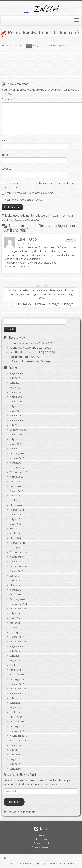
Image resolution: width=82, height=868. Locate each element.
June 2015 (15, 580)
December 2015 (18, 552)
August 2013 (16, 646)
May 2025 (15, 387)
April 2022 (15, 416)
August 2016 (17, 515)
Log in (42, 835)
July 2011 (15, 750)
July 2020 (15, 439)
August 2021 (16, 420)
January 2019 (17, 467)
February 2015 (17, 599)
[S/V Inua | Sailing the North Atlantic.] (41, 8)
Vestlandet (17, 357)
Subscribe (14, 802)
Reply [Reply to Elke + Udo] (70, 239)
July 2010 (15, 764)
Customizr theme (66, 864)
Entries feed (42, 839)
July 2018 (15, 482)
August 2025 (17, 373)
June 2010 (15, 769)
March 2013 (16, 670)
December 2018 (18, 472)
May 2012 (15, 708)
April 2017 (15, 500)
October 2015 (17, 562)
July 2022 (15, 406)
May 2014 (15, 623)
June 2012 (15, 703)
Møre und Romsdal (23, 361)
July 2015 (15, 576)
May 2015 (15, 585)
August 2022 (17, 402)
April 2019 (15, 463)
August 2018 (17, 477)
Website (6, 169)
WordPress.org (42, 847)
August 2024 (17, 392)
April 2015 (15, 590)
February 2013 (17, 675)
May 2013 (15, 660)
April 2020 (15, 449)
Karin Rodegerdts (57, 46)
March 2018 (16, 486)
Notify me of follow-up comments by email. (30, 193)
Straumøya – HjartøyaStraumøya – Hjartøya (47, 304)
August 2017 (16, 491)
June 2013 (15, 656)
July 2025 (15, 378)
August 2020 (17, 435)
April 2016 (15, 533)
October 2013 (17, 637)
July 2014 (15, 613)
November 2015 (18, 557)
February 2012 (17, 722)
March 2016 (16, 538)
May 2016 (15, 529)
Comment (8, 100)
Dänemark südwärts (24, 348)
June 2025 (15, 383)
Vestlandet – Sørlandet (25, 352)
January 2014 (17, 632)
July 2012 (15, 698)
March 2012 (16, 717)
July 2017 (15, 496)
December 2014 (18, 604)
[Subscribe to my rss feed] (6, 858)
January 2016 (17, 547)
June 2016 (15, 524)
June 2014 (15, 618)
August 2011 (16, 745)
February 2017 (17, 510)
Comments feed (42, 843)
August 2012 (16, 693)
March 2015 (16, 595)
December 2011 (18, 731)
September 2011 (18, 740)
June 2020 (15, 444)
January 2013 (17, 679)
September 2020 (19, 430)
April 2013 (15, 665)
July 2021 (15, 425)
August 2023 (17, 397)
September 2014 (19, 609)
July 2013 (15, 651)
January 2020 (17, 458)
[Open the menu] (76, 20)
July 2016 (15, 519)
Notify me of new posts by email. (24, 200)
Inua (29, 46)
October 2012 (17, 684)
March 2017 (16, 505)
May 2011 (15, 759)
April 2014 (15, 628)
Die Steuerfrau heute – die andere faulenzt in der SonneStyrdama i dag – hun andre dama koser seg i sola (41, 294)
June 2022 (15, 411)
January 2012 (17, 726)
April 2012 (15, 712)
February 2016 (18, 543)
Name (5, 141)
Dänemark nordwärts (24, 343)
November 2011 (18, 736)
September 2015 (19, 566)
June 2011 (15, 755)
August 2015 (16, 571)
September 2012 (19, 689)
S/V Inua (20, 864)
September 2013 (19, 642)
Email (5, 155)
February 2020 (18, 453)
